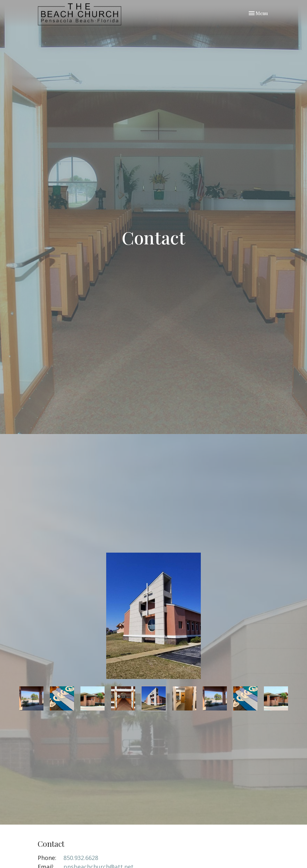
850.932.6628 (81, 858)
